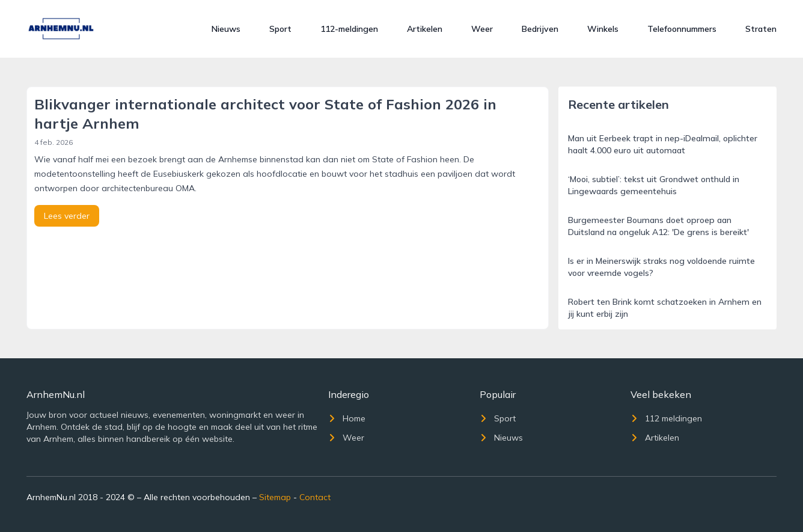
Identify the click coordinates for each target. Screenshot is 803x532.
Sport (280, 29)
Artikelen (425, 29)
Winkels (603, 29)
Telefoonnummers (682, 29)
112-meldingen (349, 29)
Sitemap (275, 497)
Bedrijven (540, 29)
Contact (315, 497)
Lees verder (67, 216)
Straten (761, 29)
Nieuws (226, 29)
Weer (482, 29)
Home (347, 418)
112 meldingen (666, 418)
